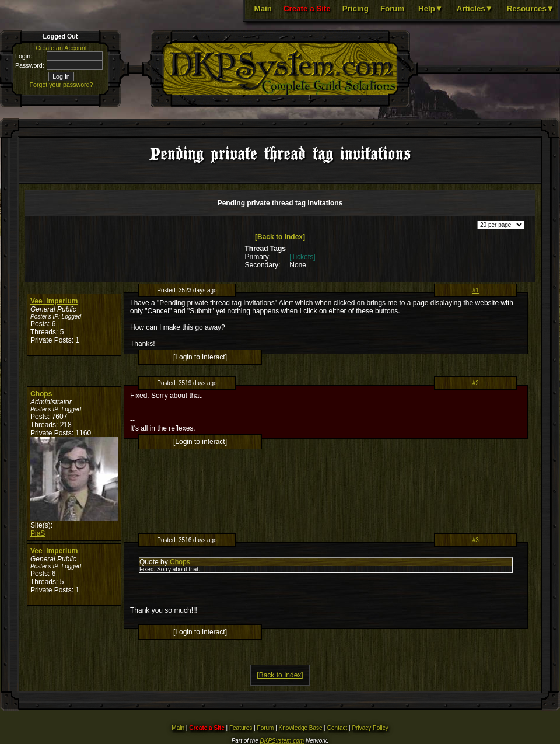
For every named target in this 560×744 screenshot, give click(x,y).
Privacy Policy (370, 728)
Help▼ (430, 8)
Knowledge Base (301, 728)
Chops (41, 394)
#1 (476, 290)
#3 (476, 540)
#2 (476, 383)
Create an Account (61, 48)
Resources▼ (531, 8)
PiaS (38, 533)
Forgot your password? (62, 85)
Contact (337, 728)
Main (263, 8)
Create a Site (307, 8)
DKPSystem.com (282, 741)
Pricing (356, 8)
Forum (392, 8)
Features (241, 728)
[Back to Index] (280, 237)
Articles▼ (475, 8)
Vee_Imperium (54, 301)
